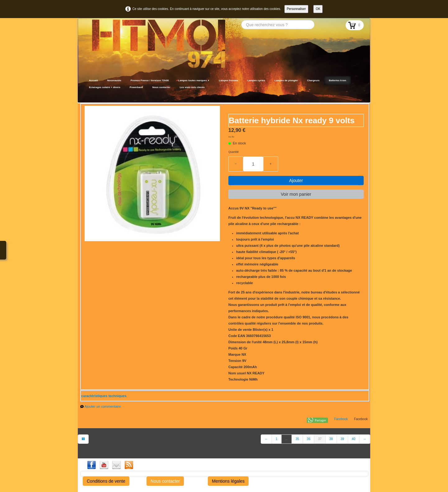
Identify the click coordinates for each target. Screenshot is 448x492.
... (287, 439)
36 (308, 439)
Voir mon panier (296, 194)
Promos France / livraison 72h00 (150, 80)
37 (320, 439)
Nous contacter (161, 87)
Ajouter (296, 180)
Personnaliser (296, 9)
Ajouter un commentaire (103, 406)
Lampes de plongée (286, 80)
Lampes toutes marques (194, 80)
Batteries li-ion (338, 80)
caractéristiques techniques (104, 396)
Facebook (341, 419)
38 (331, 439)
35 (297, 439)
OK (318, 9)
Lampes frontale (229, 80)
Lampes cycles (256, 80)
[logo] (86, 95)
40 (354, 439)
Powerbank (136, 87)
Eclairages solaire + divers (105, 87)
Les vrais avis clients (192, 87)
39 (342, 439)
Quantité (233, 152)
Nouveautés (114, 80)
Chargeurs (313, 80)
